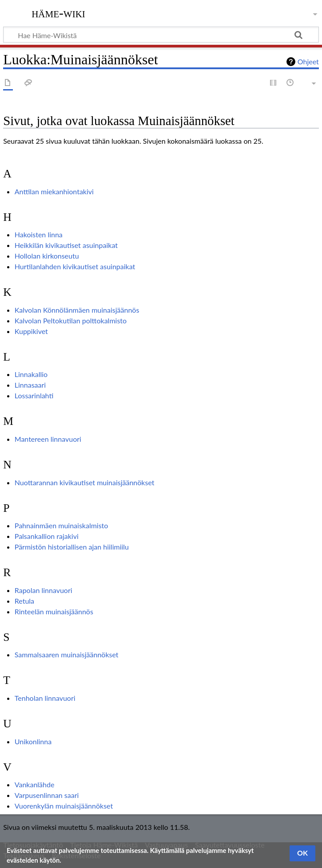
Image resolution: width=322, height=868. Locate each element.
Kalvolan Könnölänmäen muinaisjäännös (77, 310)
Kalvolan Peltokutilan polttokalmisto (71, 320)
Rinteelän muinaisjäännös (54, 611)
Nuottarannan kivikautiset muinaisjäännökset (85, 482)
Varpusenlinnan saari (47, 795)
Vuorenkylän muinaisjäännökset (64, 806)
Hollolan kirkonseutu (47, 256)
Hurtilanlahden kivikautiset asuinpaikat (75, 266)
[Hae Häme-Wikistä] (161, 35)
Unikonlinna (33, 741)
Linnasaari (30, 385)
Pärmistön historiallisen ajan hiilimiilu (72, 547)
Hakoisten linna (39, 234)
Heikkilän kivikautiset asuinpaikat (66, 245)
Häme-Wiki (58, 13)
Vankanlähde (35, 784)
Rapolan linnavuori (44, 590)
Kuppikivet (31, 331)
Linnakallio (31, 374)
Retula (24, 601)
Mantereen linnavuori (48, 439)
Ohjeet (308, 61)
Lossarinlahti (34, 395)
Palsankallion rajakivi (47, 536)
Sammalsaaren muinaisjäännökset (67, 654)
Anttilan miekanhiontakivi (54, 191)
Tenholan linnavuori (45, 698)
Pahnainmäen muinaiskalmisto (62, 525)
